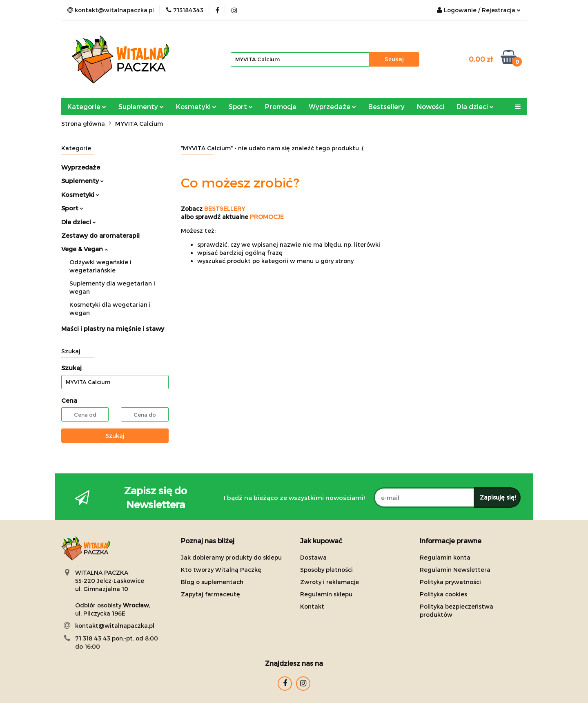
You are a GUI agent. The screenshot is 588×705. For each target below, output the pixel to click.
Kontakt (312, 606)
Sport (241, 106)
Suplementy (141, 106)
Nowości (431, 106)
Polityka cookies (443, 594)
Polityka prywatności (450, 582)
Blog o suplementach (212, 582)
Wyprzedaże (332, 106)
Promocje (281, 106)
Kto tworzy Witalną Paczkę (221, 570)
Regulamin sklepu (326, 594)
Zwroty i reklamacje (330, 582)
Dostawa (313, 557)
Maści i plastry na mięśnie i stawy (113, 328)
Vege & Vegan (85, 249)
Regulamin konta (445, 557)
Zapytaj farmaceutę (210, 594)
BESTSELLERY (225, 209)
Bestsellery (386, 106)
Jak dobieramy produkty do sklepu (231, 557)
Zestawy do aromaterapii (100, 235)
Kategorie (87, 106)
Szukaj (115, 436)
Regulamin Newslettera (455, 570)
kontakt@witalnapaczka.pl (115, 626)
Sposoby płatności (326, 570)
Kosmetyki (196, 106)
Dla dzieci (475, 106)
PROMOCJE (267, 217)
